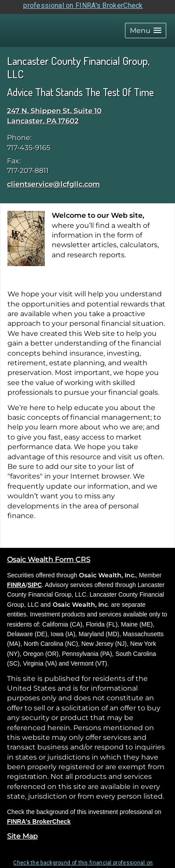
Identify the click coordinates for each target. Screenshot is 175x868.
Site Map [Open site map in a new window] (22, 832)
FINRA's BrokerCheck (39, 817)
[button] (146, 26)
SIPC (35, 580)
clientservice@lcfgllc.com (54, 179)
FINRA (16, 580)
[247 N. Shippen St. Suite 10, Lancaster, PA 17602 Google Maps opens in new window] (54, 112)
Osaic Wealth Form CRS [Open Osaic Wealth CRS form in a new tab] (49, 555)
